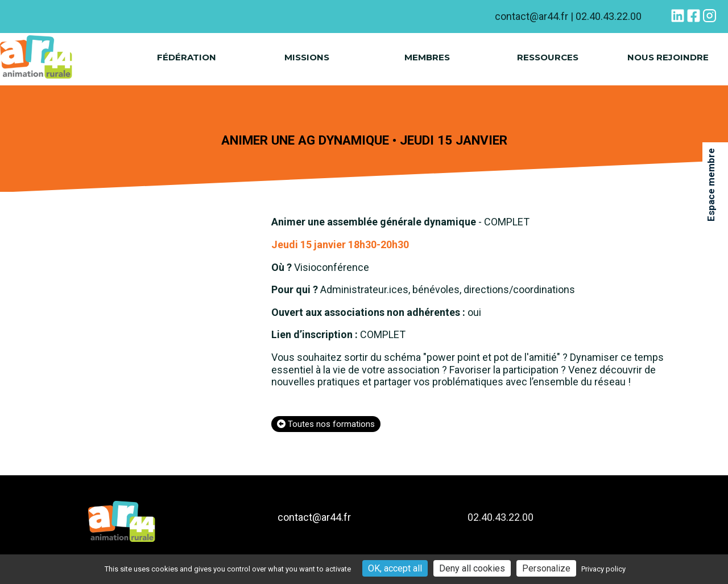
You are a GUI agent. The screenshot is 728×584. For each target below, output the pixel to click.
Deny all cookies (472, 568)
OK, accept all (395, 568)
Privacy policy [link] (603, 569)
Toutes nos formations (326, 424)
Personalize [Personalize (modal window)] (546, 568)
